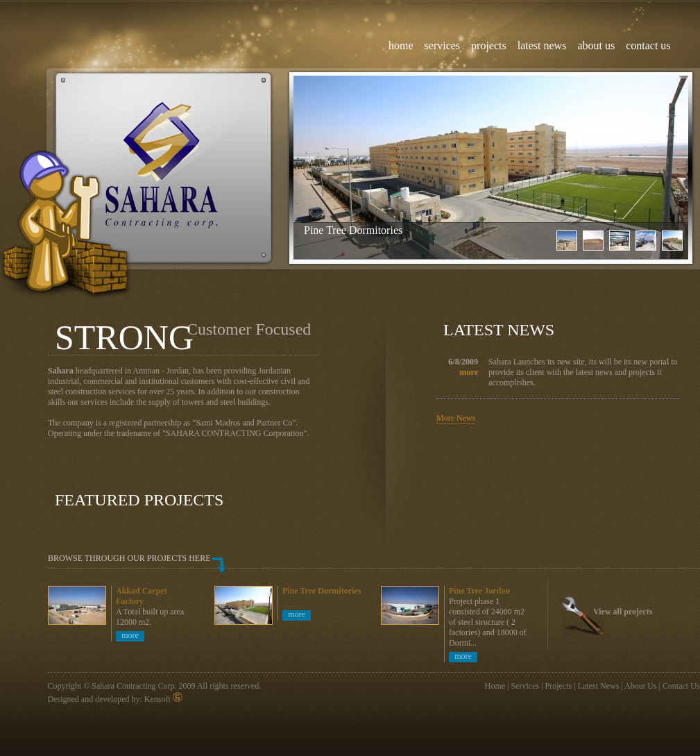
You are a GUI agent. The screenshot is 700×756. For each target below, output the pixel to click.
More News (456, 418)
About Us (640, 686)
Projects (559, 686)
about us (596, 45)
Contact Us (681, 686)
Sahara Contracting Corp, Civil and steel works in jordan (163, 168)
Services (526, 686)
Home (495, 686)
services (443, 45)
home (401, 45)
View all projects (623, 612)
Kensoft (163, 699)
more (469, 372)
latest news (542, 45)
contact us (648, 45)
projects (489, 45)
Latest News (599, 686)
